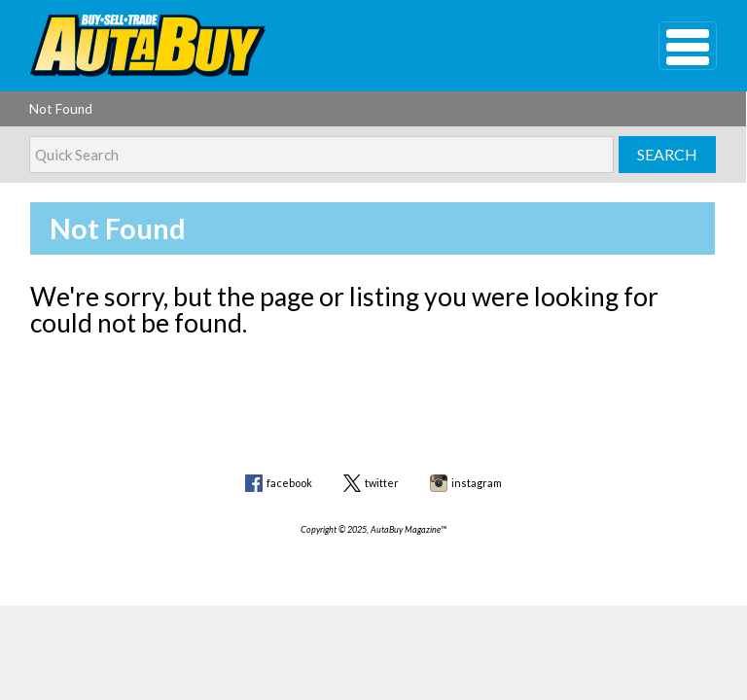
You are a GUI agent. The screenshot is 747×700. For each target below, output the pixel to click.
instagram (477, 483)
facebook (289, 483)
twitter (382, 483)
